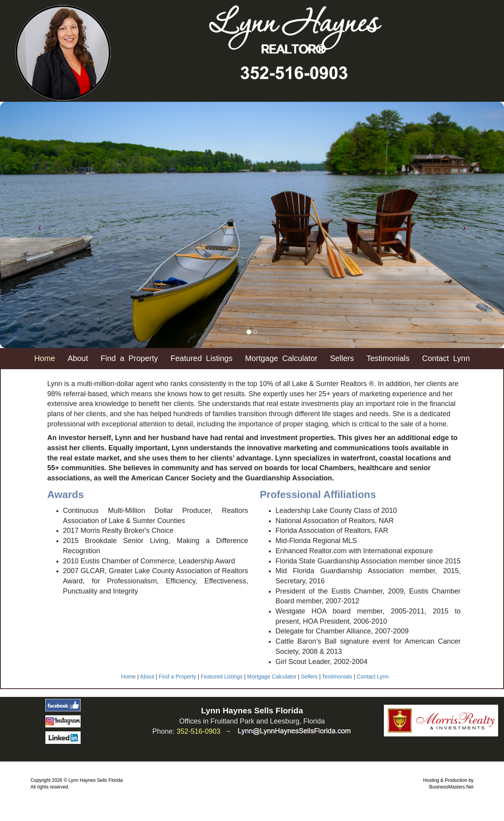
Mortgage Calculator (272, 677)
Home (129, 677)
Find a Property (178, 677)
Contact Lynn (373, 677)
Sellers (309, 677)
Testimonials (337, 677)
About (147, 677)
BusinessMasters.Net (451, 787)
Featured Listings (202, 358)
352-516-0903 (198, 731)
